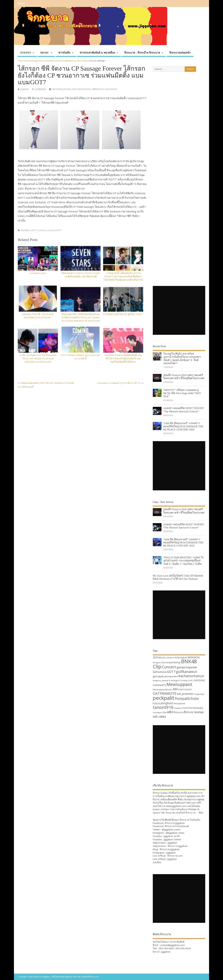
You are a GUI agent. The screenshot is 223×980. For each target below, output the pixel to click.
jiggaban (25, 89)
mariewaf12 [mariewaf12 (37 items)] (159, 685)
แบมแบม (42, 230)
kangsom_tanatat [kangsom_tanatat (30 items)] (161, 680)
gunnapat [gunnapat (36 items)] (158, 676)
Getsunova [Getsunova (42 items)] (160, 672)
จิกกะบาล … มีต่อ (194, 813)
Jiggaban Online (172, 839)
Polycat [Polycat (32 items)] (156, 703)
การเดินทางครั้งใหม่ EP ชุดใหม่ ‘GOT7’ (123, 314)
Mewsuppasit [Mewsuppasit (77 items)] (180, 684)
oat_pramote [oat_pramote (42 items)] (185, 694)
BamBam (25, 230)
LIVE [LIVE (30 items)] (190, 680)
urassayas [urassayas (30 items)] (157, 712)
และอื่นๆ (157, 862)
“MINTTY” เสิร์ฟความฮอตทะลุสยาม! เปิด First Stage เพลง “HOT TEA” (182, 393)
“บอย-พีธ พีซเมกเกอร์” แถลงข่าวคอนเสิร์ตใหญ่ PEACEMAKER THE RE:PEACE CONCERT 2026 (183, 426)
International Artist (81, 89)
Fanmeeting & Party (61, 89)
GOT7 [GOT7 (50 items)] (171, 672)
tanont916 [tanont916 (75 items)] (163, 707)
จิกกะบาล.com (175, 856)
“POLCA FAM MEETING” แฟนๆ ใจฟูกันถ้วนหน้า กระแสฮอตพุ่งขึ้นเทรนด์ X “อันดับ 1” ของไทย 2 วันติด (184, 560)
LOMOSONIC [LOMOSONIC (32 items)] (199, 680)
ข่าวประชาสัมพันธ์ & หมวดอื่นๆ (97, 53)
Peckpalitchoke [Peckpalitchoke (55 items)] (187, 698)
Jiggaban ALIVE (172, 836)
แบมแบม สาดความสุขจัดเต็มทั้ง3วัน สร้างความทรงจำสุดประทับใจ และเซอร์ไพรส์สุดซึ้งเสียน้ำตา (123, 359)
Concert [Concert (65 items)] (169, 667)
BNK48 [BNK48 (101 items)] (189, 661)
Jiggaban (172, 859)
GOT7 (34, 230)
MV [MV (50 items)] (175, 689)
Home (21, 3)
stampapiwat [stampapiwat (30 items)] (179, 703)
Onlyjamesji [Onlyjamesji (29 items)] (199, 694)
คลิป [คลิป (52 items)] (170, 712)
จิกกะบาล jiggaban (175, 823)
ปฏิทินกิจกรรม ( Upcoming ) (104, 89)
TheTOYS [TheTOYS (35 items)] (187, 708)
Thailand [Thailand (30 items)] (178, 708)
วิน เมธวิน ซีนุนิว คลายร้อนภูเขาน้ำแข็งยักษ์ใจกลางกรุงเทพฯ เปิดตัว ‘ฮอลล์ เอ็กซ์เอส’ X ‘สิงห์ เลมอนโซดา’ (182, 358)
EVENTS (26, 53)
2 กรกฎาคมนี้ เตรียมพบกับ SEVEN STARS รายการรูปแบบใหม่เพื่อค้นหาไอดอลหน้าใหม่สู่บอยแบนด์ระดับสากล (123, 276)
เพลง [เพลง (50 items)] (163, 716)
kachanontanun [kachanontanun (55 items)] (191, 676)
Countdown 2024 (38, 273)
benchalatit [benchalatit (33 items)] (168, 663)
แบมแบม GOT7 (55, 230)
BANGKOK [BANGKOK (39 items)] (194, 657)
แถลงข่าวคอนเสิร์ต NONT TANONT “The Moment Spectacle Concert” (184, 410)
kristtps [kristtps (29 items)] (185, 681)
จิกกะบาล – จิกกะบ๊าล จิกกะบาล (142, 53)
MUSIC (45, 53)
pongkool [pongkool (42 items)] (167, 703)
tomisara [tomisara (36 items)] (198, 708)
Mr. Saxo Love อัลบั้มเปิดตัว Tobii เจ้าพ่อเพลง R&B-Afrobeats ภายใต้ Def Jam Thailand (178, 577)
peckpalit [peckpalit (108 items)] (164, 698)
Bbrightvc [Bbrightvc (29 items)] (157, 663)
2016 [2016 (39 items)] (156, 657)
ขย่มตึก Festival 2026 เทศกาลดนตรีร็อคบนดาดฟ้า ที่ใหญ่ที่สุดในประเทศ (184, 377)
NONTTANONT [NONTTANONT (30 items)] (185, 689)
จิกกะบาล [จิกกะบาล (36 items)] (179, 712)
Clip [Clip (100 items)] (157, 666)
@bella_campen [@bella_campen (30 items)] (166, 657)
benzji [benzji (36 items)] (177, 662)
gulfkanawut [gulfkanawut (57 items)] (187, 672)
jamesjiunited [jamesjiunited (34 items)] (171, 676)
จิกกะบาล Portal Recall (177, 826)
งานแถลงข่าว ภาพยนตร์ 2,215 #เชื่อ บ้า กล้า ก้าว (119, 383)
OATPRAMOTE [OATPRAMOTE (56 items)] (165, 693)
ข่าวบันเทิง (64, 53)
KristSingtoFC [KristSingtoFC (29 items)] (175, 681)
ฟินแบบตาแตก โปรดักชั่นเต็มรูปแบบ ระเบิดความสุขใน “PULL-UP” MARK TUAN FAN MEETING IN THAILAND (81, 317)
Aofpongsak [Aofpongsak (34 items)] (181, 657)
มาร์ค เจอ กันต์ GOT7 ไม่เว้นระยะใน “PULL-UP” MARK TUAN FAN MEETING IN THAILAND (38, 359)
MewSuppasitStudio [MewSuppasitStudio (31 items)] (163, 689)
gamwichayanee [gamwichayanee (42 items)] (187, 667)
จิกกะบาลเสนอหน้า (180, 53)
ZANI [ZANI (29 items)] (164, 712)
